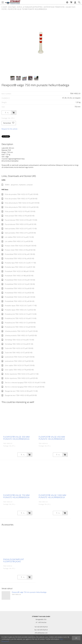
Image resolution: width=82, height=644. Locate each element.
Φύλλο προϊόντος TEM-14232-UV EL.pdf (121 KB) (20, 374)
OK (76, 638)
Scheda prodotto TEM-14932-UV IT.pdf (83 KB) (19, 335)
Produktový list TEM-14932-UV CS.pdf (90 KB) (19, 323)
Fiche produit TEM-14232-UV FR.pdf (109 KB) (18, 211)
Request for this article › (10, 129)
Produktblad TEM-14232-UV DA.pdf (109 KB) (18, 280)
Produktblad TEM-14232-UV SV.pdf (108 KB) (18, 284)
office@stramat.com (41, 633)
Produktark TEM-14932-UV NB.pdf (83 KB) (17, 276)
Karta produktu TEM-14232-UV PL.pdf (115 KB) (19, 229)
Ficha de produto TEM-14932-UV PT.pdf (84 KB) (19, 199)
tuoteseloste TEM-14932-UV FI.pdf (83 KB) (18, 361)
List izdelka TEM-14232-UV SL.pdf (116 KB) (18, 237)
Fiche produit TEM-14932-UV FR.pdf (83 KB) (18, 216)
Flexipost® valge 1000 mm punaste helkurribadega (52, 496)
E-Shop (4, 7)
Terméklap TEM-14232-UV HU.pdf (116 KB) (18, 340)
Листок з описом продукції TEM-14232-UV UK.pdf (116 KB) (23, 383)
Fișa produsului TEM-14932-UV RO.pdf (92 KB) (19, 224)
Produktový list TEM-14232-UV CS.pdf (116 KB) (19, 314)
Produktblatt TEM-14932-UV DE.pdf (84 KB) (18, 301)
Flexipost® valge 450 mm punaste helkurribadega (52, 438)
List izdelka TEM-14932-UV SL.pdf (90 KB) (17, 241)
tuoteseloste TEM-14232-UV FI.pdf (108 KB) (18, 357)
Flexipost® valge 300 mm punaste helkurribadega (16, 438)
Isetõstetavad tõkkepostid (54, 7)
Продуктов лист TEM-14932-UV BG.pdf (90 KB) (19, 395)
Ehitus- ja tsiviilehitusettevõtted (30, 7)
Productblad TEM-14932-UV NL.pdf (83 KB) (18, 258)
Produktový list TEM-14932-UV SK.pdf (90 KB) (19, 327)
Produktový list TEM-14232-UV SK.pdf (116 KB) (19, 318)
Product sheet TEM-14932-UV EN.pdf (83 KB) (18, 250)
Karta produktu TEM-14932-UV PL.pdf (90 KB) (19, 233)
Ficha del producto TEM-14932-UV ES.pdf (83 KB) (20, 207)
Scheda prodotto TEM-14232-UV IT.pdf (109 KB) (20, 331)
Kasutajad (12, 7)
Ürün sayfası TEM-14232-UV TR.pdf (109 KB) (18, 365)
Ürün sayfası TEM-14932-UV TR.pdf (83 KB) (18, 370)
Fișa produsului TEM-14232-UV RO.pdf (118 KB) (19, 220)
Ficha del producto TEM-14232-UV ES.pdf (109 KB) (20, 203)
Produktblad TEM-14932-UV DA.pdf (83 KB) (18, 288)
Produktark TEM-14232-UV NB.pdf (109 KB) (18, 271)
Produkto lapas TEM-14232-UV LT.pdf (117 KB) (19, 306)
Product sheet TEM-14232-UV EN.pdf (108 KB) (19, 246)
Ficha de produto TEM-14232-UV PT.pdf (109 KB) (20, 194)
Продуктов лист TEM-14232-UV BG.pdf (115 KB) (20, 391)
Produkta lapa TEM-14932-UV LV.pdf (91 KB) (18, 267)
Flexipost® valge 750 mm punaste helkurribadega (27, 9)
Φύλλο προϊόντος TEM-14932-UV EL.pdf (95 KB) (20, 378)
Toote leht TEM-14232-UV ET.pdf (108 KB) (17, 348)
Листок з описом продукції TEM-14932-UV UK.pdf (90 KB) (23, 387)
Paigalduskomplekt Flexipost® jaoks (14, 560)
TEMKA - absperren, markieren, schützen (17, 185)
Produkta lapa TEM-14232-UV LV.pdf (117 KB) (19, 263)
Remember (9, 123)
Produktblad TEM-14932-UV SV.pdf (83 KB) (18, 293)
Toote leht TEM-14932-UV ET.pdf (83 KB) (17, 353)
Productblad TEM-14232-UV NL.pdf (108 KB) (18, 254)
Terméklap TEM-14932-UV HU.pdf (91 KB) (17, 344)
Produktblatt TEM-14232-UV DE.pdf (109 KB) (18, 297)
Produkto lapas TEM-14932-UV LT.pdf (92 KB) (19, 310)
